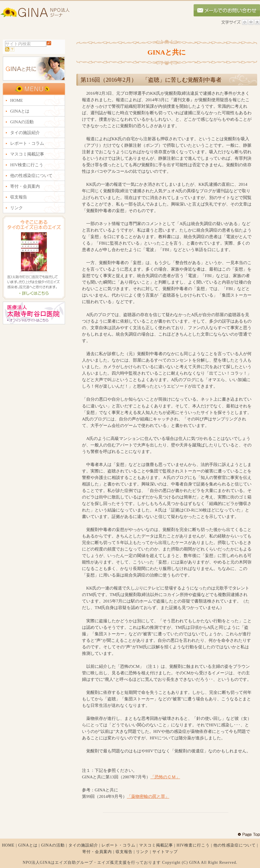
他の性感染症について (235, 845)
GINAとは (28, 845)
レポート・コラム (118, 845)
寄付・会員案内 (97, 852)
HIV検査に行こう (193, 845)
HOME (8, 845)
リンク (142, 852)
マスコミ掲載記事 (156, 845)
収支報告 (124, 852)
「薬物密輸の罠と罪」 (148, 796)
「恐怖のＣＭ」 (165, 777)
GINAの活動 (53, 845)
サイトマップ (165, 852)
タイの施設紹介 (83, 845)
